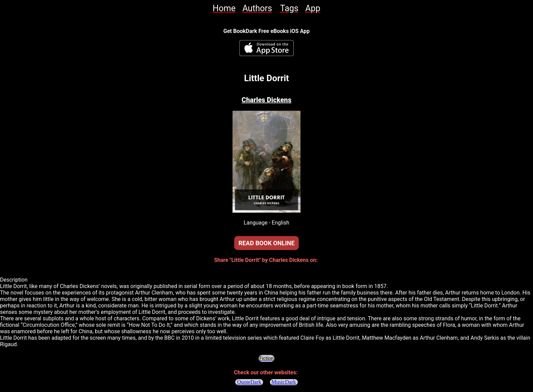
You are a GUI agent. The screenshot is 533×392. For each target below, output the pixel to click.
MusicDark (284, 382)
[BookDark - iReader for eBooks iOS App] (266, 48)
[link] (224, 8)
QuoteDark (249, 382)
